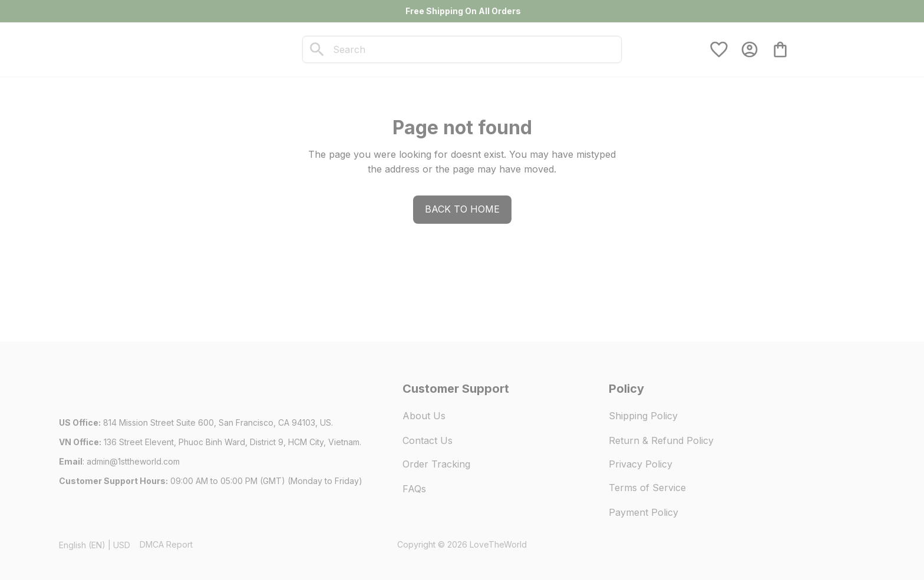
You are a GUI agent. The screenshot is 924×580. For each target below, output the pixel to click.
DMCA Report (166, 544)
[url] (133, 462)
